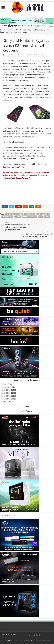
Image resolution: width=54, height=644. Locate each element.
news (18, 217)
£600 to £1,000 (9, 387)
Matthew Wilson (10, 55)
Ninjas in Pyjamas (30, 217)
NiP (41, 217)
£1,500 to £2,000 (10, 393)
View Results (27, 411)
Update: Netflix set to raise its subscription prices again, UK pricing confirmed (18, 226)
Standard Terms (45, 641)
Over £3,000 (8, 402)
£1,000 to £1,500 (10, 390)
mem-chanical (43, 214)
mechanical (30, 214)
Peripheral (11, 30)
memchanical (7, 217)
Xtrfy (47, 217)
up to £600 (8, 384)
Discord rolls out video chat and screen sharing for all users (36, 234)
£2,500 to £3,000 (10, 399)
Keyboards (22, 30)
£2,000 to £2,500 (10, 396)
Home (3, 30)
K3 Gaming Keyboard (14, 214)
